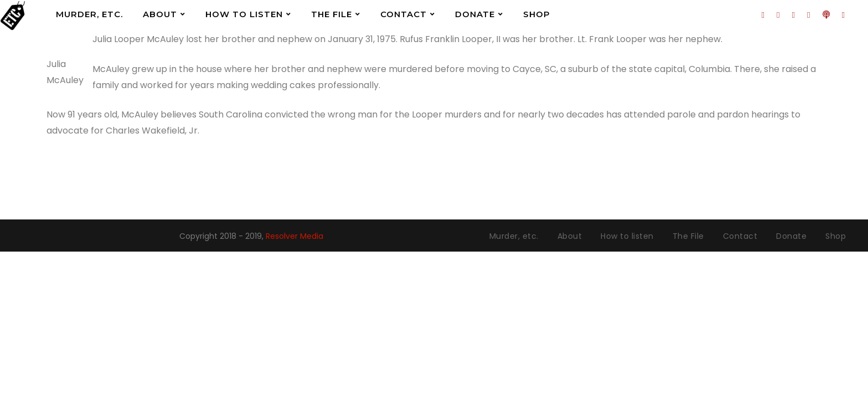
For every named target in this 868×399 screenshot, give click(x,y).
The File (332, 14)
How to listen (244, 14)
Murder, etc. (89, 14)
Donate (475, 14)
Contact (404, 14)
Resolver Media (294, 236)
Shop (537, 14)
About (160, 14)
